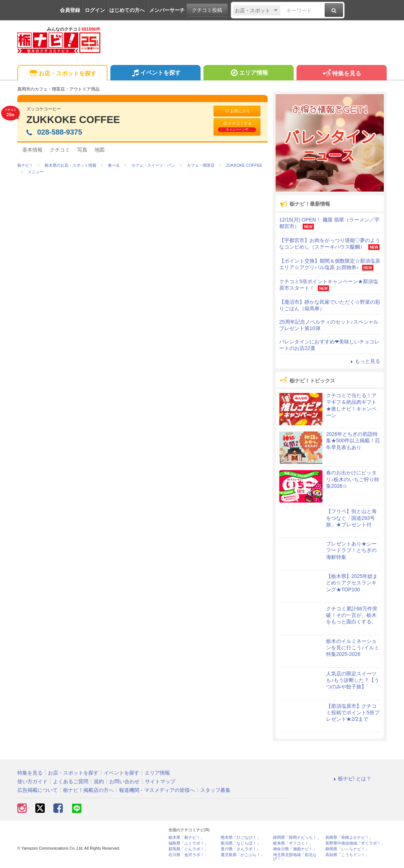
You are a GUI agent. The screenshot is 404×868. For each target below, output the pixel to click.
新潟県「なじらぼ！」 (241, 843)
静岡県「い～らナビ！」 (347, 849)
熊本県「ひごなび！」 (241, 838)
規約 (99, 781)
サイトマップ (160, 781)
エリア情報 (248, 74)
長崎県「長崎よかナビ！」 (349, 838)
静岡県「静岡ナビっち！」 (297, 838)
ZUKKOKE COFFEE (73, 120)
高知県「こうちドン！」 (347, 855)
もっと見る (364, 361)
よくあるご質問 (71, 781)
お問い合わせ (124, 781)
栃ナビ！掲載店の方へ (88, 790)
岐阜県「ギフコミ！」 (293, 843)
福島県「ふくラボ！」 (188, 843)
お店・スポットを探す (62, 74)
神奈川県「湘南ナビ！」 (295, 849)
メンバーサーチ (167, 10)
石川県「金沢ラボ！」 (188, 855)
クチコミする (237, 127)
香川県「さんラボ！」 (241, 849)
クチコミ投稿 (207, 10)
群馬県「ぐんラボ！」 (188, 849)
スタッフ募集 (215, 790)
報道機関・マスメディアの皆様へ (157, 790)
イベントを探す (155, 74)
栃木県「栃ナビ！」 (186, 838)
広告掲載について (38, 790)
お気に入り (237, 111)
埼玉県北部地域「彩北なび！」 (295, 857)
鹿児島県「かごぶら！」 (243, 855)
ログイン (95, 10)
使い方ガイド (32, 781)
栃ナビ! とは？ (351, 779)
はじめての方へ (127, 10)
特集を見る (341, 74)
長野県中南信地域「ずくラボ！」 (355, 843)
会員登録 (70, 10)
